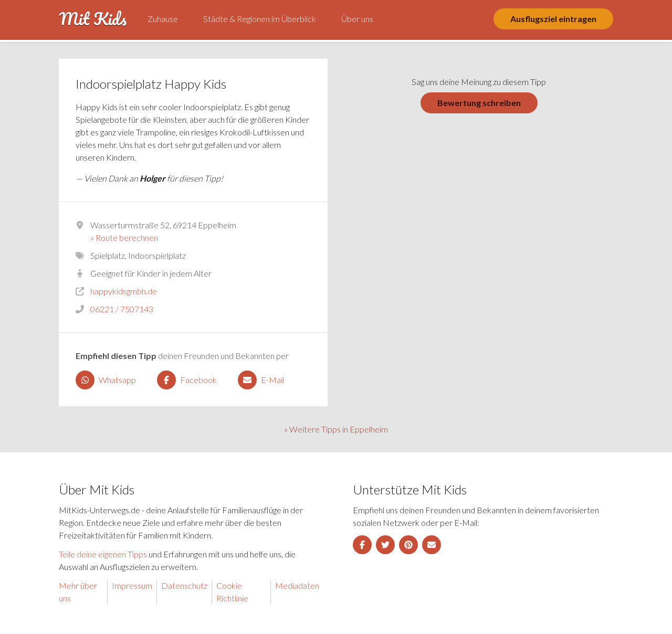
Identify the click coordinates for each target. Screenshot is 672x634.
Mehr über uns (78, 592)
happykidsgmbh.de (124, 291)
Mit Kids (93, 19)
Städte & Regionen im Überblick (260, 19)
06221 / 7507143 (122, 309)
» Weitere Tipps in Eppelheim (336, 429)
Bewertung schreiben (479, 103)
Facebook (187, 380)
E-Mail (261, 380)
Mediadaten (297, 585)
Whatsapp (106, 380)
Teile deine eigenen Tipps (103, 554)
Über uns (357, 19)
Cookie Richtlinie (232, 592)
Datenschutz (184, 585)
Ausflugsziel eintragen (553, 19)
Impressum (132, 585)
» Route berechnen (124, 237)
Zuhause (163, 19)
